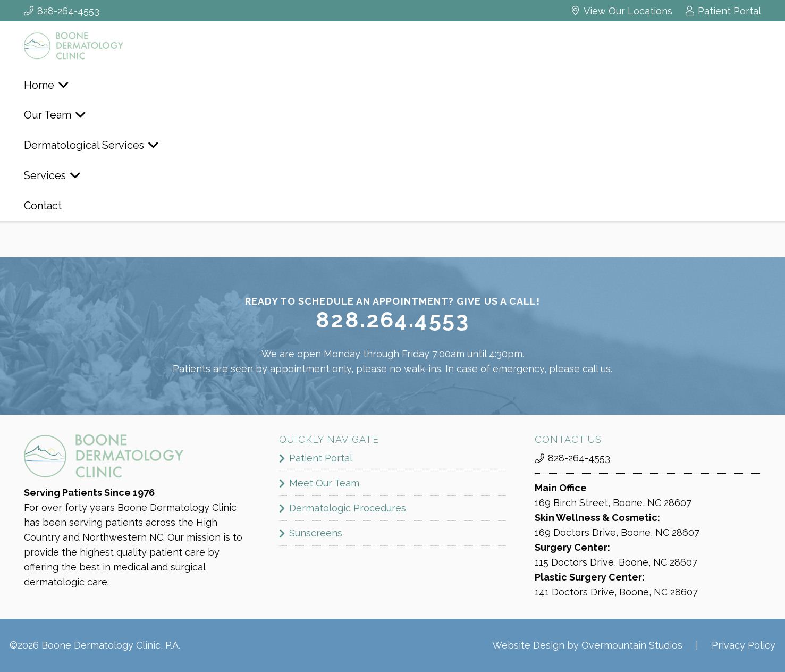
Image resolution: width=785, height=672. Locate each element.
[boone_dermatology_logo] (93, 46)
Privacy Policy (744, 645)
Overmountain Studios (632, 645)
